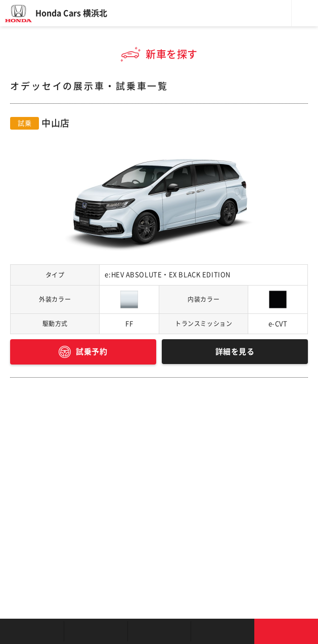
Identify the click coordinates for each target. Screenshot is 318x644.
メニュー (305, 13)
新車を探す (96, 631)
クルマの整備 (159, 631)
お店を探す (32, 631)
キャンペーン (222, 631)
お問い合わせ (286, 631)
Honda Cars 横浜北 (71, 13)
